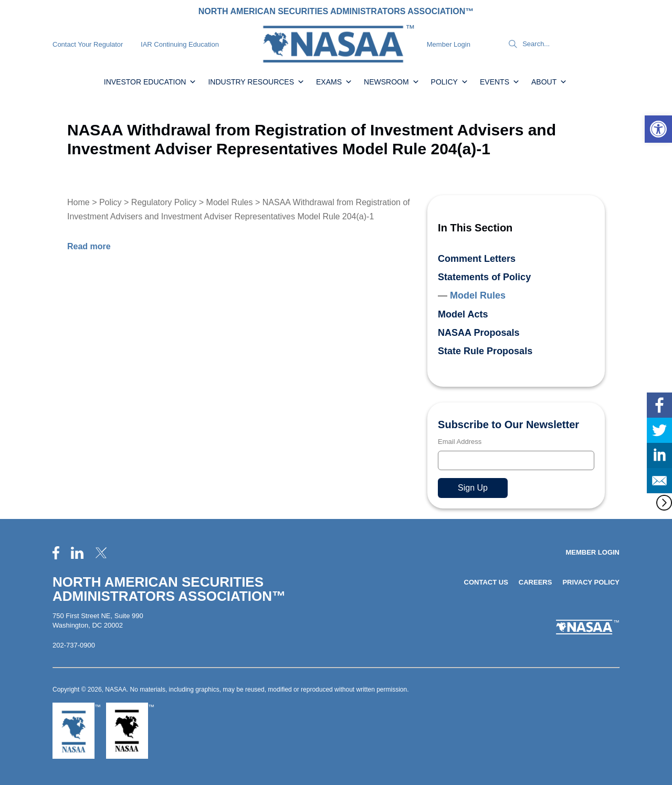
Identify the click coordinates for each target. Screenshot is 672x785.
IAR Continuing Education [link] (180, 44)
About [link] (549, 82)
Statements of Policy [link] (484, 277)
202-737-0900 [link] (74, 645)
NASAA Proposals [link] (479, 333)
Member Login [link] (449, 44)
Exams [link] (334, 82)
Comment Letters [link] (477, 259)
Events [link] (500, 82)
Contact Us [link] (486, 582)
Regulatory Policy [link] (164, 202)
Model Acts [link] (463, 314)
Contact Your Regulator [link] (88, 44)
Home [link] (78, 202)
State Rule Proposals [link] (485, 351)
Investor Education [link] (150, 82)
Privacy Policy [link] (591, 582)
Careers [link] (535, 582)
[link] (658, 129)
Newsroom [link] (392, 82)
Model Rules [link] (230, 202)
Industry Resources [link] (256, 82)
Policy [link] (450, 82)
